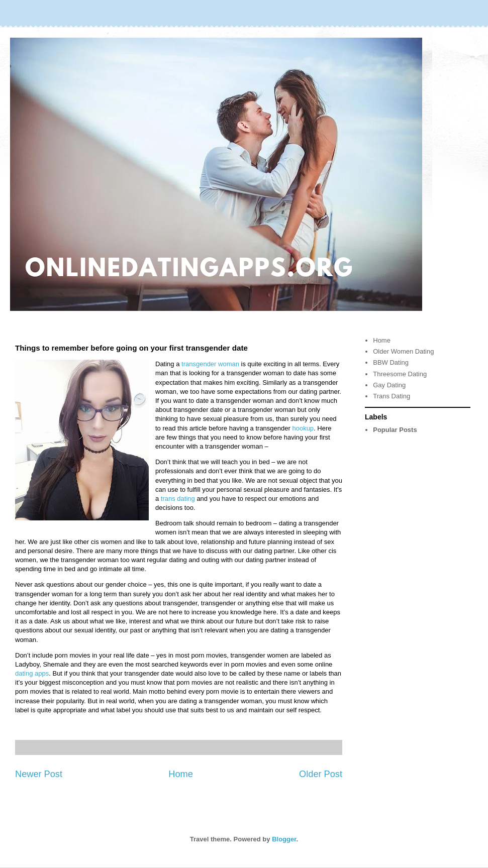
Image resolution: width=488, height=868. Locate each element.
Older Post (321, 774)
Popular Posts (395, 430)
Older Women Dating (403, 351)
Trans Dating (392, 396)
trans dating (178, 499)
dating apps (32, 673)
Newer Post (39, 774)
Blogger (284, 839)
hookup (303, 428)
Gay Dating (389, 385)
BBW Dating (391, 362)
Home (181, 774)
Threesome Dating (400, 374)
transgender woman (210, 364)
